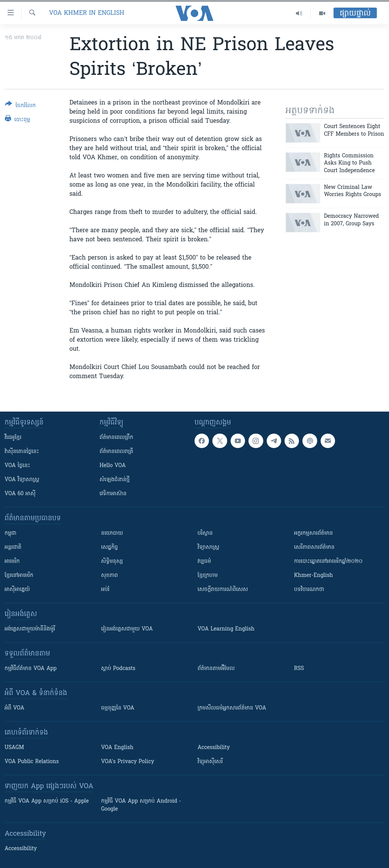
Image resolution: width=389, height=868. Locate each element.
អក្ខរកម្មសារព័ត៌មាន (313, 533)
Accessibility (214, 748)
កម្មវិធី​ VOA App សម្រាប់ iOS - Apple (47, 801)
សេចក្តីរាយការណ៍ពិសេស (223, 590)
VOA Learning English (226, 629)
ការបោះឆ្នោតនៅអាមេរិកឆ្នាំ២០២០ (328, 562)
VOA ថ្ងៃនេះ (17, 466)
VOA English (117, 748)
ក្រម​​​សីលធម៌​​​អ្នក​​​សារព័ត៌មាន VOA (232, 708)
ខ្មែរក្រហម (208, 576)
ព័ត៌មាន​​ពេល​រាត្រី (116, 452)
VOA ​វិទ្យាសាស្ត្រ (22, 480)
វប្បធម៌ (204, 562)
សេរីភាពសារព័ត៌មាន (314, 547)
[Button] (20, 106)
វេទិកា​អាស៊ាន (113, 494)
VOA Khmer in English (87, 13)
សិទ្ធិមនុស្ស (112, 562)
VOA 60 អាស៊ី (20, 494)
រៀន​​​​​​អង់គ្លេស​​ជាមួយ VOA (127, 629)
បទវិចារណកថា (309, 590)
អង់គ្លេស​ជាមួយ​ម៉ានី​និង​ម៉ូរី (30, 629)
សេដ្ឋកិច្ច (109, 547)
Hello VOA (113, 466)
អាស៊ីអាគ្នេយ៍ (17, 590)
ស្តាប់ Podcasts (118, 669)
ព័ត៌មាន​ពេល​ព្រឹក (116, 438)
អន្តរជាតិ (13, 547)
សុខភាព (109, 576)
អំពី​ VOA (14, 708)
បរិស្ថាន (205, 533)
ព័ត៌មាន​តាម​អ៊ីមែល (216, 669)
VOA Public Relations (32, 762)
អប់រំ (105, 590)
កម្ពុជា (10, 533)
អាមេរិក (12, 562)
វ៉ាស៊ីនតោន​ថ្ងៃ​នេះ (22, 452)
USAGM (14, 748)
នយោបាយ (112, 533)
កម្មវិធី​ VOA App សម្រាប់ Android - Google (141, 805)
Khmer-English (313, 576)
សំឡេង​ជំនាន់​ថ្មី (115, 480)
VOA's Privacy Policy (128, 762)
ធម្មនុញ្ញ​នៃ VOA (118, 708)
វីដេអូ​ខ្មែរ (13, 438)
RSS (299, 669)
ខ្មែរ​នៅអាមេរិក (19, 576)
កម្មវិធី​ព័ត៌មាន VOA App (31, 669)
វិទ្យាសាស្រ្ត (208, 547)
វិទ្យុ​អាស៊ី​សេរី (210, 762)
